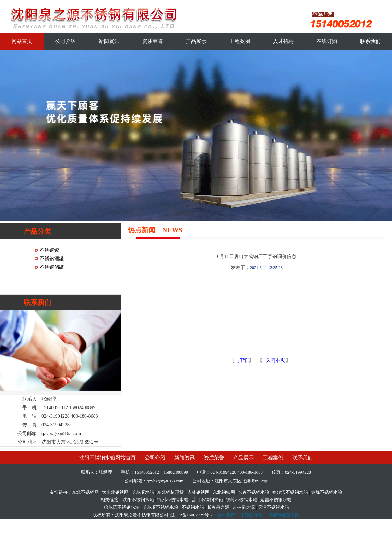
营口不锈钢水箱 (207, 500)
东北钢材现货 (170, 492)
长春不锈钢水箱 (254, 492)
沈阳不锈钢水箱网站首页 (108, 458)
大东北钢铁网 (115, 492)
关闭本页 (275, 360)
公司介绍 (66, 41)
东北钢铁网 (224, 492)
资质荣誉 (153, 41)
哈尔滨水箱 (143, 492)
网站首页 (22, 41)
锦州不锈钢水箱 (173, 500)
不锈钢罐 (49, 250)
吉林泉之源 (244, 507)
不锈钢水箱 (193, 507)
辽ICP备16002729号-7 (191, 515)
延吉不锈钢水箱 (276, 500)
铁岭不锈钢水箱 (242, 500)
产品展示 (196, 41)
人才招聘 (283, 41)
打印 (242, 360)
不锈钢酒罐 (52, 259)
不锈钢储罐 (52, 267)
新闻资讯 (109, 41)
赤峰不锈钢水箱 (327, 492)
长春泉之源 (218, 507)
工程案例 (240, 41)
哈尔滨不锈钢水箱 (290, 492)
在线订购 (327, 41)
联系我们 (370, 41)
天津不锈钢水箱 (274, 507)
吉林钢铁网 (198, 492)
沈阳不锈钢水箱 (138, 500)
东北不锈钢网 (85, 492)
